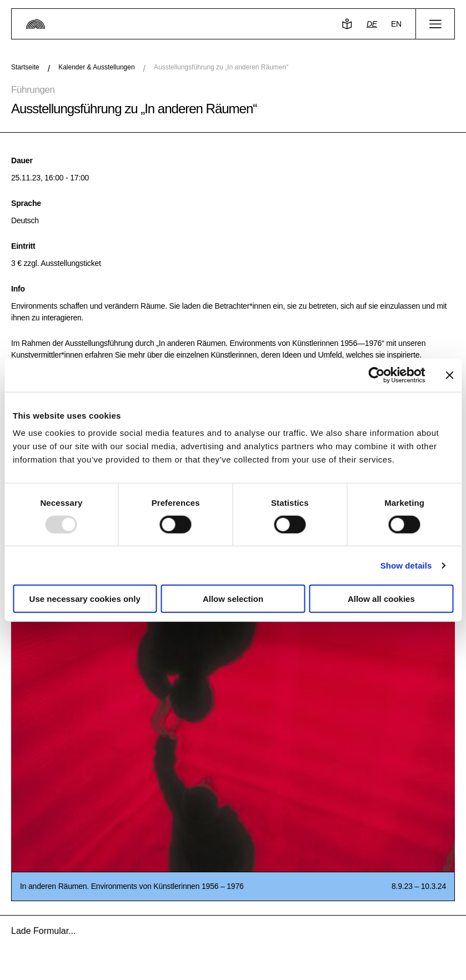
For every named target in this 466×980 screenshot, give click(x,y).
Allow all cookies (381, 599)
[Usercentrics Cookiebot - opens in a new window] (376, 375)
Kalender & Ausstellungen (96, 67)
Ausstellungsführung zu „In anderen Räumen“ (221, 67)
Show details (406, 565)
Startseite (25, 67)
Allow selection (233, 599)
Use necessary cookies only (85, 599)
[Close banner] (449, 375)
